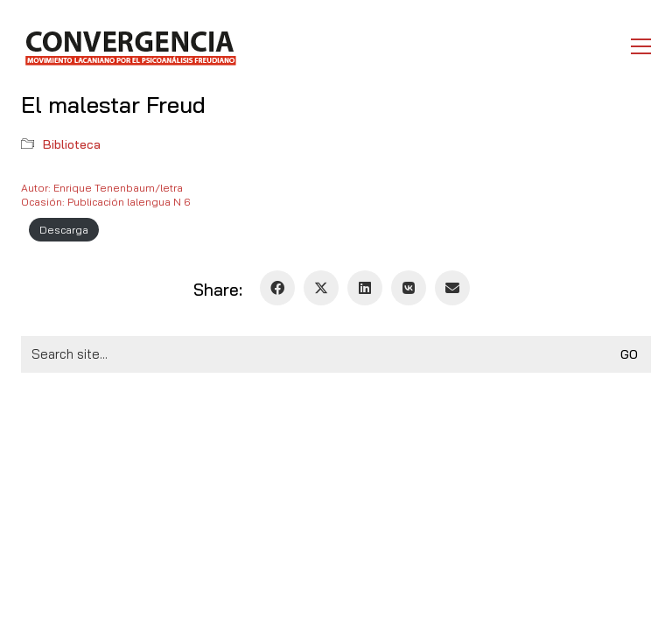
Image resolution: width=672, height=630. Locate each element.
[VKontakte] (409, 288)
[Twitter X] (321, 288)
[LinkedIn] (365, 288)
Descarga (64, 230)
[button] (641, 46)
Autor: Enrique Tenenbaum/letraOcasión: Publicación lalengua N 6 (105, 195)
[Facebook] (277, 288)
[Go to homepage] (130, 46)
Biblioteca (72, 144)
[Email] (452, 288)
